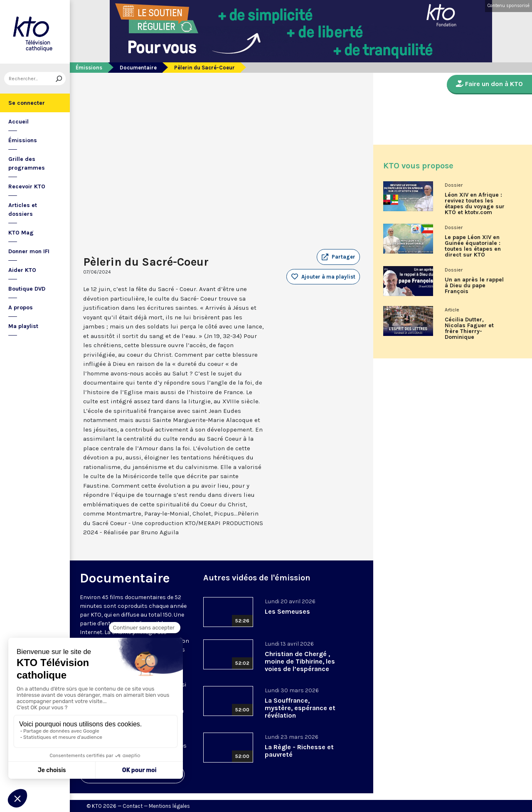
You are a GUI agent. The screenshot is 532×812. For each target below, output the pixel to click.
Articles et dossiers (23, 210)
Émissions (23, 140)
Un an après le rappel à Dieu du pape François (474, 286)
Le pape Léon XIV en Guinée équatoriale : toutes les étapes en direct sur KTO (473, 246)
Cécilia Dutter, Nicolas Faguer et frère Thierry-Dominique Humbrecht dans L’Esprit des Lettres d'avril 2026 (472, 331)
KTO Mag (21, 233)
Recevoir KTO (27, 186)
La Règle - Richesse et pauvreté (299, 751)
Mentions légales (169, 806)
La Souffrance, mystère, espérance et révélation (300, 708)
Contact (133, 806)
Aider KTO (22, 270)
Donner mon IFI (29, 251)
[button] (338, 257)
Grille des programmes (27, 163)
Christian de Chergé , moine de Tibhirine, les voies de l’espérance (300, 661)
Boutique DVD (27, 289)
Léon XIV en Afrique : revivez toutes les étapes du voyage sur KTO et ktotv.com (475, 204)
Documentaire (138, 68)
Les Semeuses (287, 611)
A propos (21, 307)
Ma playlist (23, 326)
